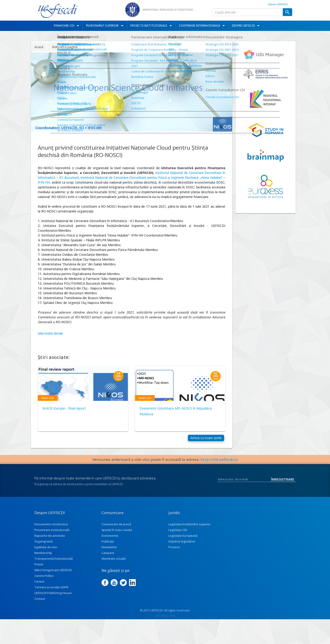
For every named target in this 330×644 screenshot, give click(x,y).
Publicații (108, 545)
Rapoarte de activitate (50, 539)
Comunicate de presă (116, 528)
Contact (40, 603)
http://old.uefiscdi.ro (219, 463)
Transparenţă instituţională (54, 562)
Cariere (39, 585)
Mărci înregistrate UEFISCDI (53, 574)
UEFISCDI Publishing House (53, 597)
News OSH (48, 398)
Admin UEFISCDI (278, 4)
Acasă (39, 47)
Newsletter (109, 551)
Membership (43, 557)
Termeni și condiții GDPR (51, 591)
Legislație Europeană (183, 539)
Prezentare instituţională (52, 534)
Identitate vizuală (114, 562)
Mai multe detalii (50, 333)
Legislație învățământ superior (190, 528)
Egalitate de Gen (46, 551)
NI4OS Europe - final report (64, 408)
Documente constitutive (51, 528)
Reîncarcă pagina (65, 47)
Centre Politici (44, 580)
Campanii (108, 557)
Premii (39, 568)
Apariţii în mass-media (117, 534)
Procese (174, 551)
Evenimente (110, 539)
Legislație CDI (178, 534)
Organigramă (43, 545)
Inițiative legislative (182, 545)
